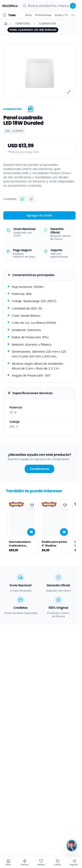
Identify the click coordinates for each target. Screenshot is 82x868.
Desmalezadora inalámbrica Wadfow (20, 544)
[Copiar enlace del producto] (31, 199)
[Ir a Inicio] (6, 24)
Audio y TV (61, 15)
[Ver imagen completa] (69, 92)
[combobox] (52, 6)
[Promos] (25, 862)
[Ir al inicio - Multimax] (10, 6)
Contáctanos (39, 469)
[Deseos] (41, 862)
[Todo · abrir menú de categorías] (9, 15)
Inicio (28, 15)
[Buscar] (73, 6)
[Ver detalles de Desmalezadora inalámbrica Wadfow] (22, 519)
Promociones (43, 15)
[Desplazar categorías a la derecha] (74, 15)
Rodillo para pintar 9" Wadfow (54, 544)
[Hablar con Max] (72, 846)
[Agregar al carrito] (31, 532)
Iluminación (47, 24)
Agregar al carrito (40, 215)
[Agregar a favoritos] (32, 505)
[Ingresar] (74, 862)
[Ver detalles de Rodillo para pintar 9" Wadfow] (55, 519)
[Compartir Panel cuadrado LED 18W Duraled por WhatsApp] (22, 199)
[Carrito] (57, 862)
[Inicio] (8, 862)
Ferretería (23, 24)
